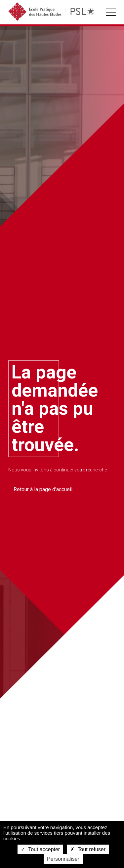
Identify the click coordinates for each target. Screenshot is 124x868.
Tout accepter (40, 849)
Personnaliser (63, 859)
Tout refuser (88, 849)
